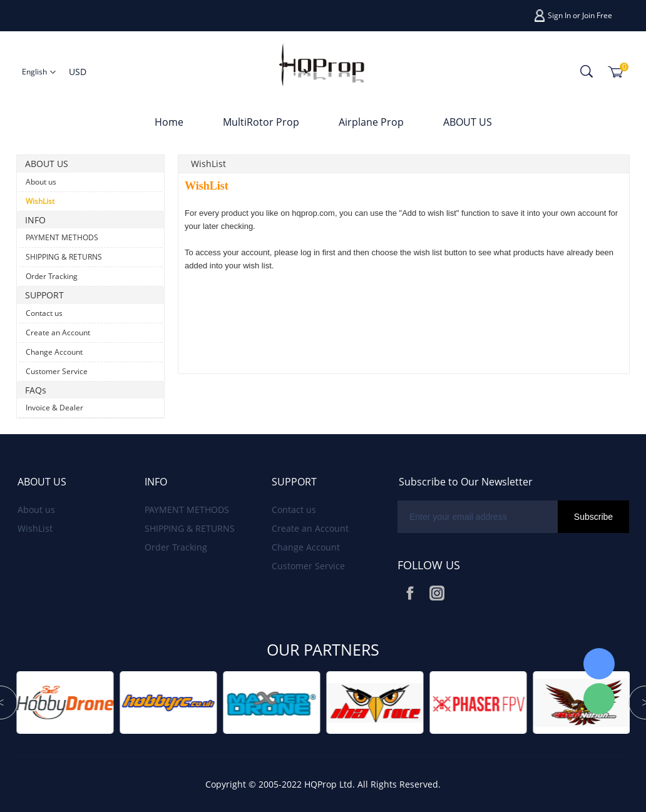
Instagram (437, 593)
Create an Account (58, 332)
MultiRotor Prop (261, 122)
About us (41, 182)
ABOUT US (468, 122)
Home (169, 122)
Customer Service (57, 371)
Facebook (410, 593)
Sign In (559, 15)
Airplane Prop (371, 122)
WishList (40, 201)
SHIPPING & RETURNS (64, 257)
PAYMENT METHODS (62, 237)
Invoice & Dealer (54, 408)
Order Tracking (52, 276)
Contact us (44, 313)
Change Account (54, 352)
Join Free (597, 15)
